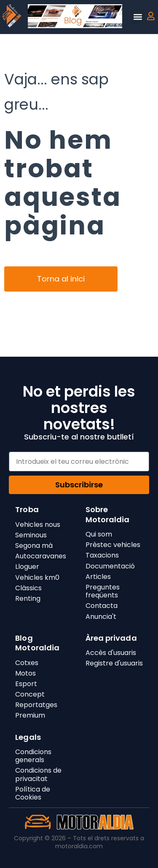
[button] (138, 17)
